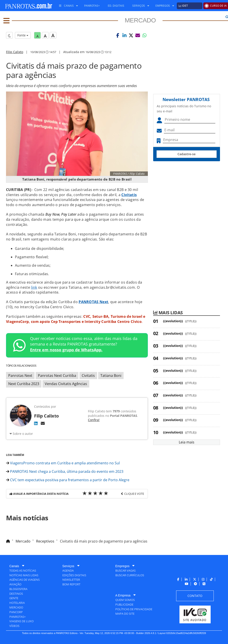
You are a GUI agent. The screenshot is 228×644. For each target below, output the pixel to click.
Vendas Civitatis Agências (66, 384)
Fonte (23, 35)
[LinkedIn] (36, 423)
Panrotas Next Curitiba (57, 376)
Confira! (94, 420)
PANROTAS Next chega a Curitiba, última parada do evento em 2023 (65, 471)
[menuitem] (67, 6)
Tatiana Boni (111, 376)
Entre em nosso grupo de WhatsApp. (66, 350)
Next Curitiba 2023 (24, 384)
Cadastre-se (186, 154)
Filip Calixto (15, 52)
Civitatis (88, 376)
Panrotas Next (20, 376)
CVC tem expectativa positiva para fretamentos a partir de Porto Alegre (68, 480)
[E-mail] (43, 423)
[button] (118, 35)
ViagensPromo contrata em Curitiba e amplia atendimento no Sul (63, 463)
